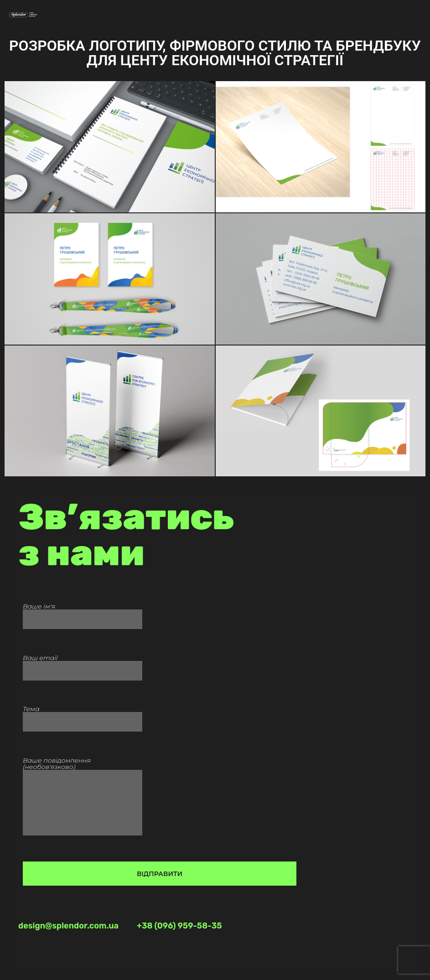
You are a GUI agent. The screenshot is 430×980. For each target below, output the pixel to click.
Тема (83, 716)
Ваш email (83, 665)
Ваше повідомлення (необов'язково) (83, 804)
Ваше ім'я (83, 613)
